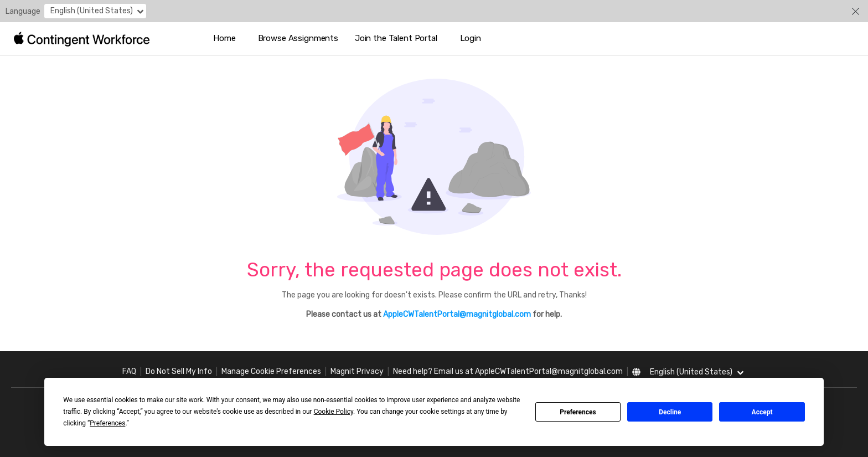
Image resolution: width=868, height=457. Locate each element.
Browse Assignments (298, 38)
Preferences (578, 412)
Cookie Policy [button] (334, 412)
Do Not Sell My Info (179, 371)
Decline (670, 412)
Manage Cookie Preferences (271, 371)
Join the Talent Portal (396, 38)
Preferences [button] (107, 423)
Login (471, 38)
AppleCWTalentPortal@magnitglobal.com (457, 314)
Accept (762, 412)
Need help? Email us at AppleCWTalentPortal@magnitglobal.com (508, 371)
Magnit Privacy (357, 371)
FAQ (129, 371)
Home (224, 38)
